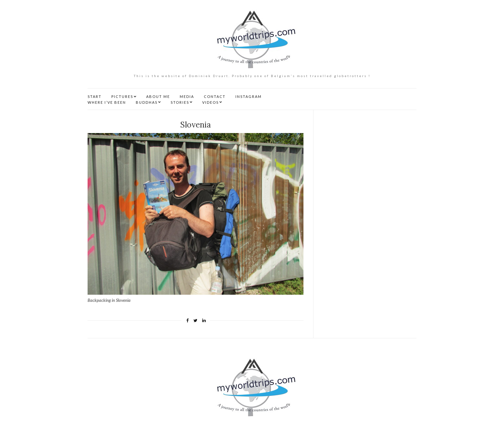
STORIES (180, 102)
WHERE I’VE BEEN (107, 102)
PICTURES (122, 96)
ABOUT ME (158, 96)
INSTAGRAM (249, 96)
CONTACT (215, 96)
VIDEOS (210, 102)
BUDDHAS (147, 102)
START (95, 96)
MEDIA (187, 96)
